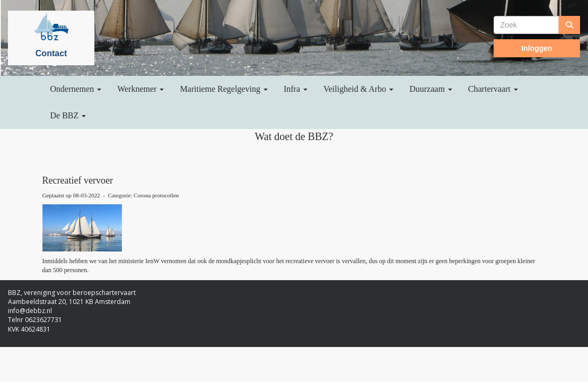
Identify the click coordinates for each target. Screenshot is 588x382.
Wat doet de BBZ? (294, 136)
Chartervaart (493, 89)
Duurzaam (431, 89)
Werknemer (141, 89)
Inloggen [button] (537, 48)
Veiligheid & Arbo (358, 89)
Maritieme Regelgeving (224, 89)
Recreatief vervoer (78, 180)
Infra (296, 89)
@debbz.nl (30, 311)
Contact (51, 53)
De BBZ (68, 115)
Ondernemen (76, 89)
